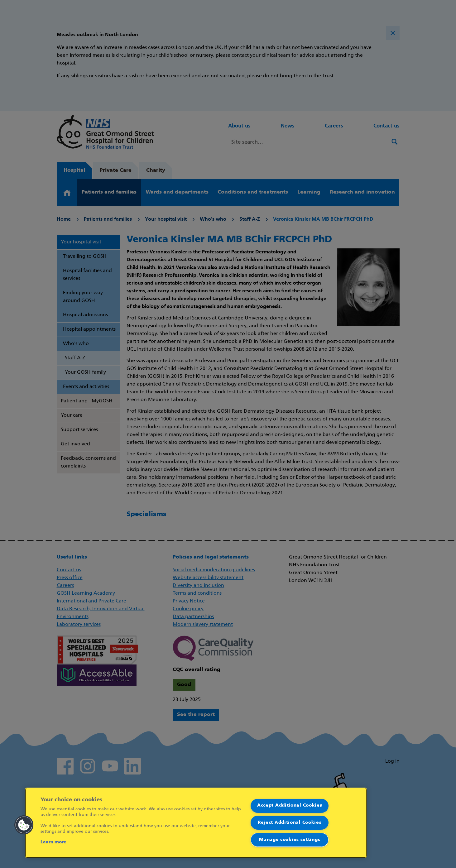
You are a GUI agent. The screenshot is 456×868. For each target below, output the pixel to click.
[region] (196, 823)
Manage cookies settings (290, 840)
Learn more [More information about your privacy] (53, 842)
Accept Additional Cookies (290, 806)
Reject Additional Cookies (290, 823)
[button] (24, 825)
